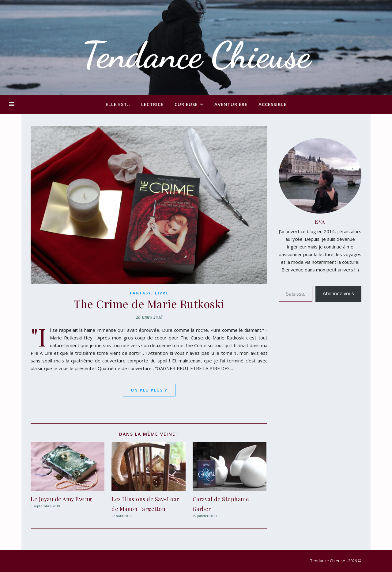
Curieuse (186, 104)
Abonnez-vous (338, 294)
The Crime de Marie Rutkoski (149, 304)
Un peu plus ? (149, 390)
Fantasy (141, 293)
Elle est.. (118, 104)
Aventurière (231, 104)
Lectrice (152, 104)
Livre (162, 293)
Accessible (273, 104)
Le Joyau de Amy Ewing (61, 499)
